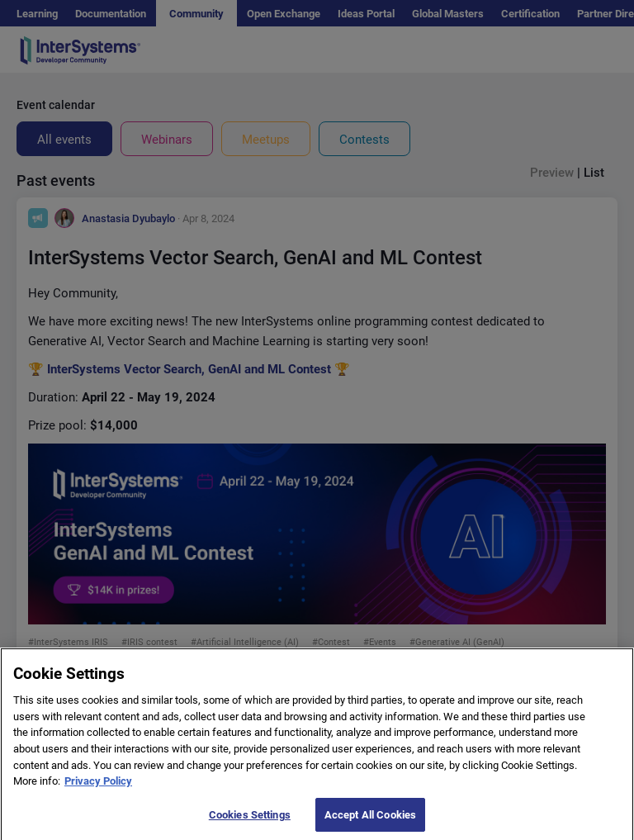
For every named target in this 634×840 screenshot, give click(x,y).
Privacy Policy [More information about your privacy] (98, 790)
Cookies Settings (250, 823)
